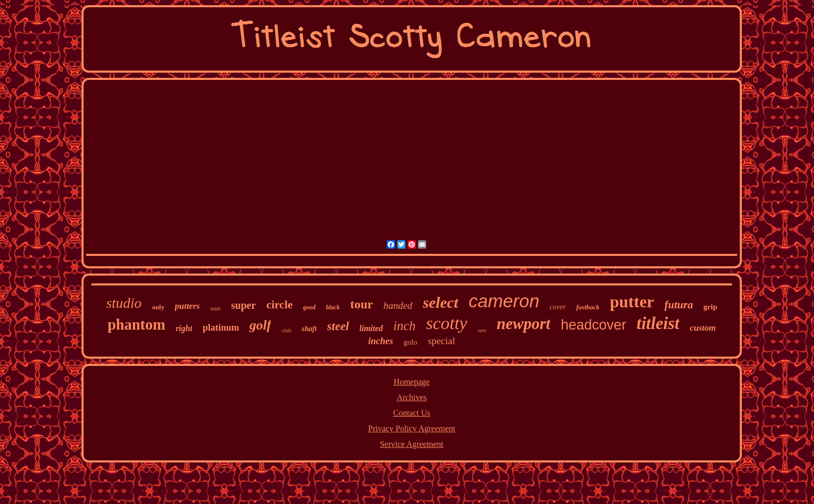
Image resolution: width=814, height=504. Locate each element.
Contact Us (412, 413)
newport (524, 324)
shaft (309, 329)
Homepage (411, 382)
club (286, 330)
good (309, 307)
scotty (447, 323)
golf (260, 325)
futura (679, 305)
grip (710, 307)
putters (187, 306)
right (184, 328)
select (440, 302)
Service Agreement (412, 444)
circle (280, 304)
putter (632, 302)
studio (124, 303)
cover (558, 307)
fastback (588, 307)
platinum (221, 328)
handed (398, 305)
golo (410, 342)
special (442, 341)
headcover (593, 325)
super (243, 305)
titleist (658, 323)
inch (405, 326)
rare (482, 330)
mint (215, 308)
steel (338, 326)
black (333, 307)
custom (703, 328)
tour (361, 304)
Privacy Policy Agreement (412, 428)
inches (381, 341)
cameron (504, 301)
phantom (136, 324)
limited (371, 328)
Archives (412, 397)
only (158, 307)
